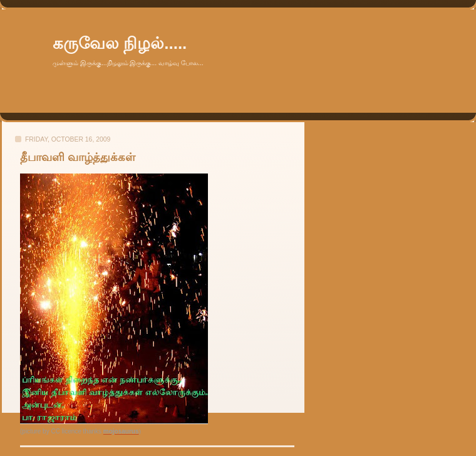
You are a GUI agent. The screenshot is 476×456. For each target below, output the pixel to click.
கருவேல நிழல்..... (120, 43)
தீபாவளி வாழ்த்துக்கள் (78, 157)
